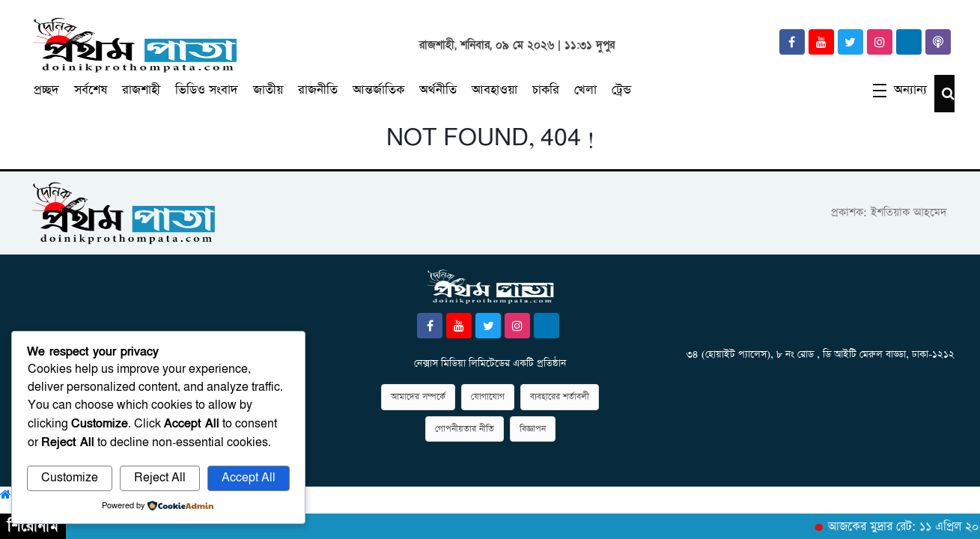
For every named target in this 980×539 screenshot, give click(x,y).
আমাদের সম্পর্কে (418, 397)
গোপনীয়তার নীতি (465, 429)
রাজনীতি (318, 90)
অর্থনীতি (438, 90)
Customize (70, 478)
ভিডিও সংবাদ (207, 90)
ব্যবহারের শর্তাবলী (560, 397)
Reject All (160, 478)
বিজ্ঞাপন (533, 429)
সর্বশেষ (91, 90)
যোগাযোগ (488, 397)
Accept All (249, 478)
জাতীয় (268, 90)
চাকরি (546, 90)
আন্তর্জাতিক (378, 90)
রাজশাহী (141, 90)
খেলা (585, 90)
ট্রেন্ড (621, 90)
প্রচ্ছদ (46, 90)
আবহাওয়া (494, 90)
